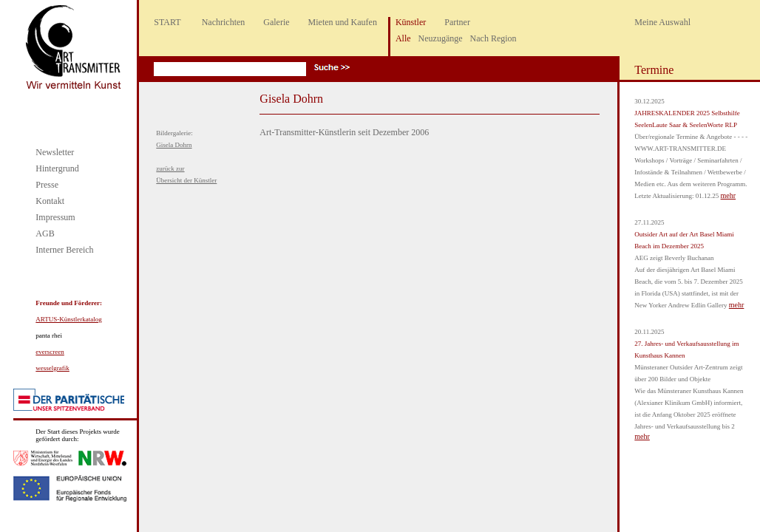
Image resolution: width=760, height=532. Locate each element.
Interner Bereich (64, 250)
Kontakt (50, 201)
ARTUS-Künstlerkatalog (68, 319)
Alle (403, 38)
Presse (47, 185)
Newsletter (55, 152)
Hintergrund (57, 168)
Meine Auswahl (662, 22)
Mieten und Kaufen (343, 22)
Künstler (411, 22)
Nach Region (493, 38)
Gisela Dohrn (174, 145)
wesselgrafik (52, 368)
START (167, 22)
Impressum (55, 217)
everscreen (50, 352)
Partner (457, 22)
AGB (45, 233)
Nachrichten (224, 22)
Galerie (276, 22)
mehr (729, 195)
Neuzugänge (441, 38)
